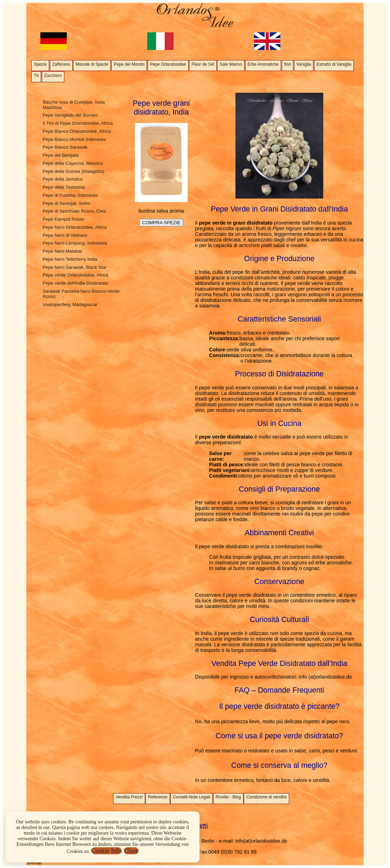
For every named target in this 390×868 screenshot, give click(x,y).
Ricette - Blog (228, 797)
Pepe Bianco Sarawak (65, 147)
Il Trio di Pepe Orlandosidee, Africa (77, 123)
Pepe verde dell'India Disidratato (75, 283)
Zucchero (53, 76)
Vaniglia (304, 64)
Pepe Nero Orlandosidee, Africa (74, 227)
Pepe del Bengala (60, 155)
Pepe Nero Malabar (62, 251)
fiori (288, 64)
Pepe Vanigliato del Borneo (70, 115)
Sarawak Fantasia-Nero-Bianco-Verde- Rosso (82, 294)
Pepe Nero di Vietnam (65, 235)
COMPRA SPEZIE (161, 223)
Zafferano (61, 64)
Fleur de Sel (203, 64)
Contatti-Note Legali (191, 797)
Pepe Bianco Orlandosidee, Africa (77, 131)
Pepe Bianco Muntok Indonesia (74, 139)
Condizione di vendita (266, 797)
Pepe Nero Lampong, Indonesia (75, 243)
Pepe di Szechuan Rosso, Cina (74, 211)
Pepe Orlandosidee (168, 64)
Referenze (158, 797)
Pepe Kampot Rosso (63, 219)
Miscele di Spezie (92, 64)
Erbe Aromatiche (263, 64)
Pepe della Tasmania (64, 187)
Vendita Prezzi (129, 797)
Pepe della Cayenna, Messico (73, 163)
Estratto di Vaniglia (334, 64)
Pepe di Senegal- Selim (66, 203)
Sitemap (34, 863)
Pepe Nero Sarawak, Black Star (74, 267)
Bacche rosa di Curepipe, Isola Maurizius (73, 105)
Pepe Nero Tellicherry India (70, 259)
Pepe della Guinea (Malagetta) (73, 171)
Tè (36, 76)
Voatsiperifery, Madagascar (70, 305)
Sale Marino (231, 64)
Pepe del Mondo (129, 64)
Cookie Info (106, 851)
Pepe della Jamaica (62, 179)
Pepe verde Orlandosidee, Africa (75, 275)
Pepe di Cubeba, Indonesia (70, 195)
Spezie (40, 64)
